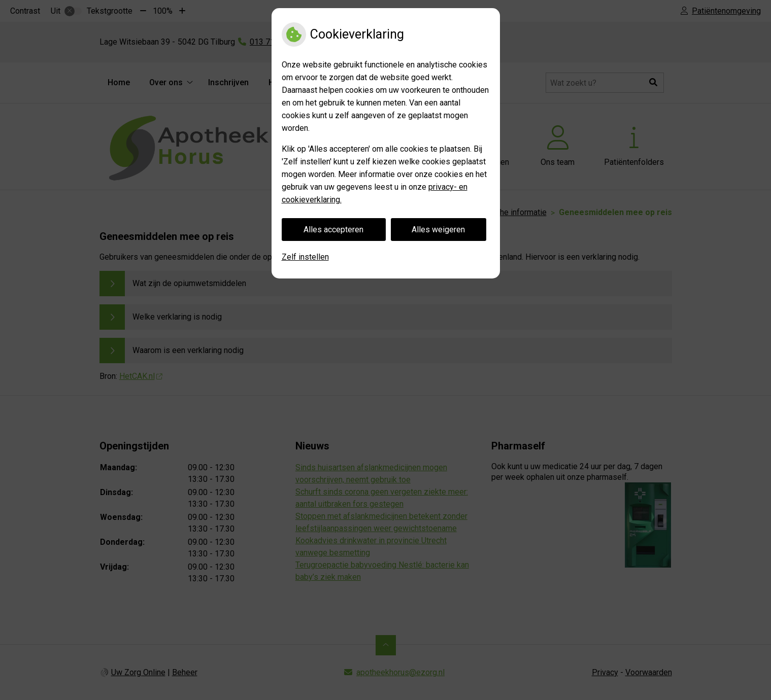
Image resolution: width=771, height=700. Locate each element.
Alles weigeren (438, 230)
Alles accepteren (333, 230)
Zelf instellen (305, 257)
